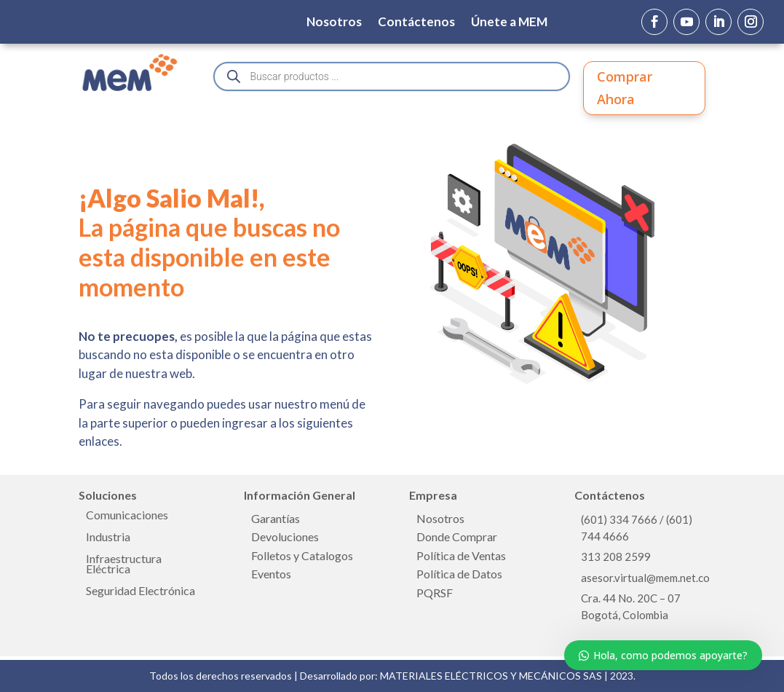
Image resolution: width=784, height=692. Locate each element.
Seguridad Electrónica (140, 591)
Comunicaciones (127, 516)
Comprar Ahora (625, 88)
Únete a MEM (509, 23)
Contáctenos (416, 23)
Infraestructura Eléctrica (124, 565)
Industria (108, 538)
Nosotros (334, 23)
